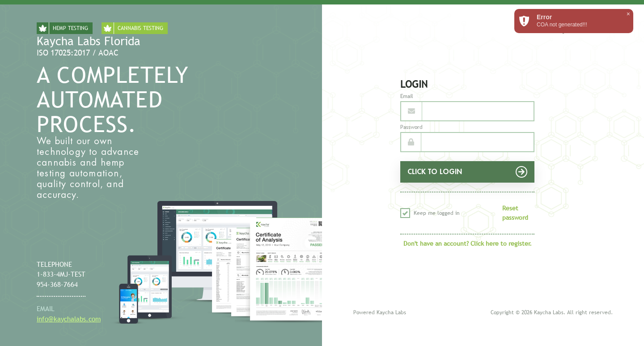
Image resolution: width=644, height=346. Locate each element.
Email (407, 96)
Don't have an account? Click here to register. (468, 243)
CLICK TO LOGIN (467, 172)
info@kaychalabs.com (69, 319)
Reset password (515, 213)
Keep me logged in (430, 213)
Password (411, 127)
